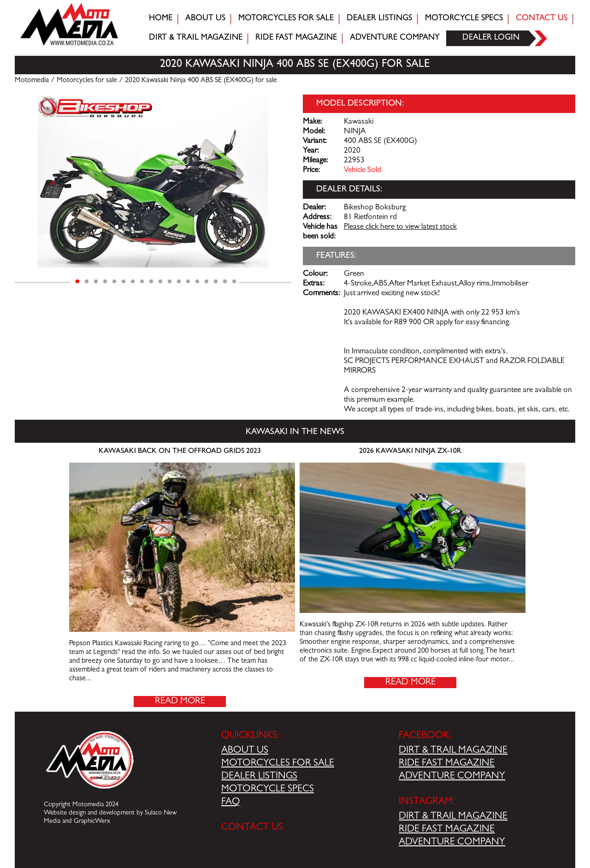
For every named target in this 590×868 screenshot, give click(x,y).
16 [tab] (216, 282)
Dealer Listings (379, 19)
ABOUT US (245, 751)
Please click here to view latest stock (400, 227)
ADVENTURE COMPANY (452, 777)
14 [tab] (197, 282)
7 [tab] (133, 282)
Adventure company (395, 38)
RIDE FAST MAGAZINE (447, 764)
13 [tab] (188, 282)
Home (161, 19)
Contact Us (542, 19)
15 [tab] (206, 282)
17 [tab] (225, 282)
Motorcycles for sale (286, 19)
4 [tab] (105, 282)
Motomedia (32, 81)
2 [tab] (87, 282)
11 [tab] (170, 282)
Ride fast (296, 38)
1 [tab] (77, 282)
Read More (180, 702)
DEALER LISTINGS (259, 777)
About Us (205, 19)
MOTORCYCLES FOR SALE (278, 764)
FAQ (231, 803)
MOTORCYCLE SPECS (268, 790)
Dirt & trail (196, 38)
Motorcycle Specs (464, 19)
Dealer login (491, 38)
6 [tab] (124, 282)
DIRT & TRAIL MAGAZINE (453, 751)
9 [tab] (151, 282)
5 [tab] (114, 282)
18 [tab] (234, 282)
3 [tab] (96, 282)
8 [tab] (142, 282)
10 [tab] (160, 282)
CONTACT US (252, 828)
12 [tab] (179, 282)
